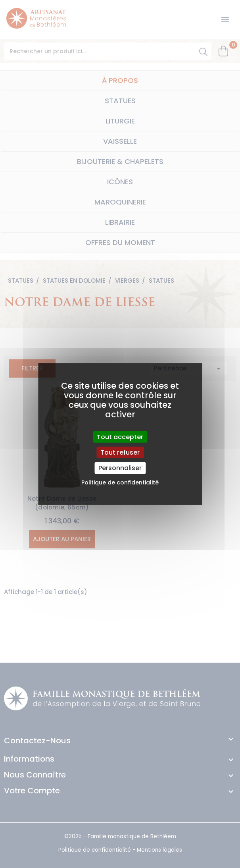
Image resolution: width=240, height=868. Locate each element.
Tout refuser (120, 452)
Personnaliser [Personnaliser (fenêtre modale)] (120, 468)
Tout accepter (120, 437)
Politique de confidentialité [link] (120, 482)
